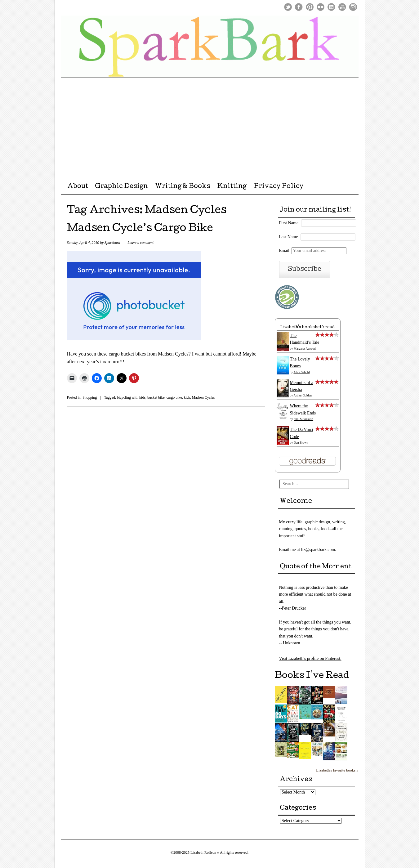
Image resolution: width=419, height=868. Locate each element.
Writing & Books (183, 187)
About (78, 187)
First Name (289, 223)
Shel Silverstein (303, 419)
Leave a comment (140, 243)
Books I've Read (312, 676)
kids (187, 397)
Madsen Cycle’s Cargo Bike (140, 229)
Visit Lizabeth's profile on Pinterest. (310, 658)
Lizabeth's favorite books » (337, 770)
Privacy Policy (279, 187)
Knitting (232, 187)
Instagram (353, 7)
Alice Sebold (301, 372)
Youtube (342, 7)
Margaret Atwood (305, 349)
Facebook (299, 7)
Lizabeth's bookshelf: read (308, 327)
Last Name (289, 237)
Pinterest (310, 7)
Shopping (90, 397)
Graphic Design (121, 187)
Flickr (321, 7)
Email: (313, 251)
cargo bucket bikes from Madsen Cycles (149, 354)
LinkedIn (331, 7)
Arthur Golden (303, 395)
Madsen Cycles (203, 397)
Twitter (288, 7)
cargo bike (174, 397)
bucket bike (156, 397)
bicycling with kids (131, 397)
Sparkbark (112, 243)
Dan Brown (301, 443)
